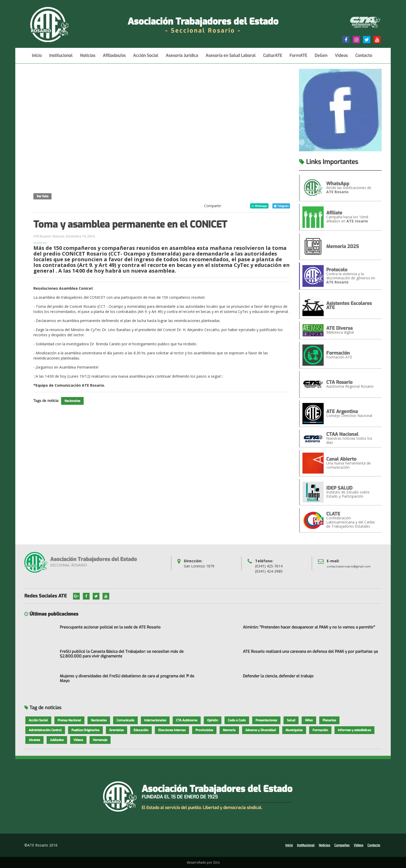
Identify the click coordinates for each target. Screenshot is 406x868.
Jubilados (57, 740)
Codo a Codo (237, 720)
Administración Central (45, 730)
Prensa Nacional (69, 720)
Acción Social (146, 58)
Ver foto (42, 196)
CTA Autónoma (187, 720)
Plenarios (329, 720)
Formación (320, 730)
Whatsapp (259, 206)
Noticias (88, 58)
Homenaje (100, 740)
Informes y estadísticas (354, 730)
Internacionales (155, 720)
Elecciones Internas (172, 730)
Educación (141, 730)
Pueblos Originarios (85, 730)
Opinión (213, 720)
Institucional (61, 58)
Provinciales (204, 730)
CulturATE (273, 58)
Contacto (364, 58)
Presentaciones (266, 720)
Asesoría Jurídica (182, 58)
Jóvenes (34, 740)
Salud (291, 720)
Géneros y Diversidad (261, 730)
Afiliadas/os (114, 58)
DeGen (321, 58)
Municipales (294, 730)
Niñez (309, 720)
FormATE (298, 58)
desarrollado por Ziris (203, 862)
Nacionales (72, 401)
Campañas (342, 845)
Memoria (229, 730)
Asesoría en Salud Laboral (231, 58)
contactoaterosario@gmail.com (349, 566)
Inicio (37, 58)
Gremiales (117, 730)
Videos (341, 58)
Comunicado (125, 720)
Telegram (281, 206)
